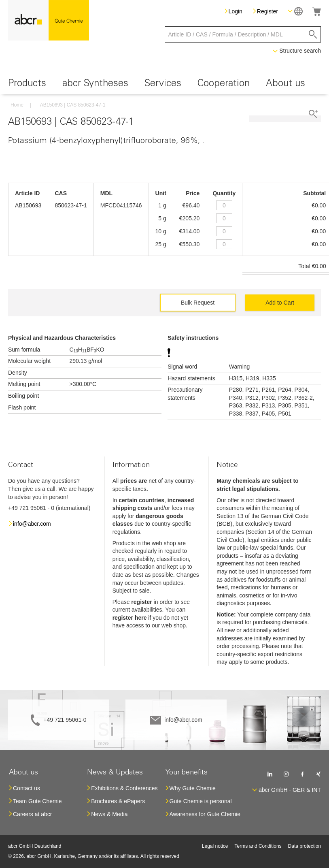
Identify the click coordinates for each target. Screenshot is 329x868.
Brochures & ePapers (118, 801)
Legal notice (215, 846)
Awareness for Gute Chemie (205, 814)
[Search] (313, 34)
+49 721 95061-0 (65, 720)
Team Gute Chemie (37, 801)
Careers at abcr (32, 814)
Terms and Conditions (258, 846)
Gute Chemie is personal (201, 801)
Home (17, 105)
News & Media (109, 814)
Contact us (27, 788)
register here (130, 618)
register (141, 602)
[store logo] (49, 20)
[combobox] (243, 34)
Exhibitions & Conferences (124, 788)
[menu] (164, 85)
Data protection (305, 846)
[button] (295, 11)
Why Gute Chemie (193, 788)
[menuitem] (27, 85)
